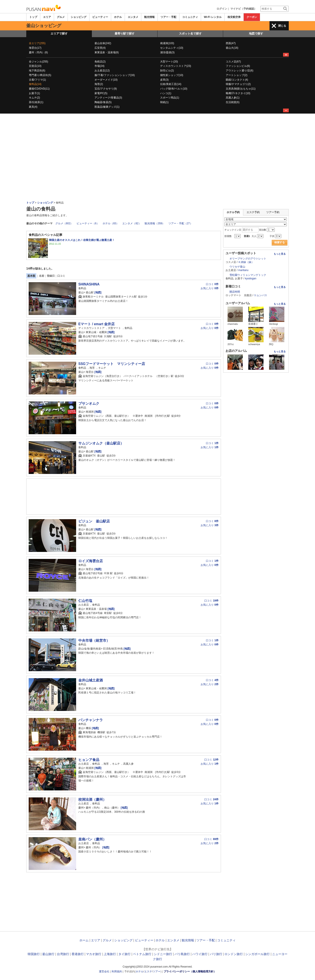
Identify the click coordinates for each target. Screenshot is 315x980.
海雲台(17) (35, 48)
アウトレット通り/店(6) (240, 71)
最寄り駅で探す (125, 34)
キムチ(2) (34, 98)
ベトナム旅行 (142, 954)
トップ (33, 17)
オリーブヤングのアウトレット (248, 259)
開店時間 (235, 292)
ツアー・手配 (168, 17)
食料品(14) (35, 84)
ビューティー (100, 17)
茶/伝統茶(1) (36, 102)
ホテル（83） (111, 223)
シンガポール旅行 (257, 954)
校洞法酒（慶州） (92, 799)
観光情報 (149, 17)
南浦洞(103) (167, 43)
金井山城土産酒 (91, 680)
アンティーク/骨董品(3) (108, 98)
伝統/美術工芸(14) (171, 84)
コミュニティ (190, 17)
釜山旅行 (48, 954)
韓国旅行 (34, 954)
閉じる (282, 26)
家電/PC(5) (101, 93)
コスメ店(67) (233, 62)
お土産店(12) (102, 71)
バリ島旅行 (182, 954)
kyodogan (251, 278)
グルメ (61, 17)
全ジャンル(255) (38, 62)
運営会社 (104, 971)
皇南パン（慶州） (92, 839)
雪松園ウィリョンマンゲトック (248, 275)
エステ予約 (253, 212)
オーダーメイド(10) (106, 80)
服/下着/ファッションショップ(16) (115, 75)
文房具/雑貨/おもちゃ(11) (241, 89)
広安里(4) (100, 48)
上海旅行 (110, 954)
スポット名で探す (190, 34)
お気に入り (210, 288)
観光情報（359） (155, 223)
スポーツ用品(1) (170, 98)
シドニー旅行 (163, 954)
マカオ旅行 (94, 954)
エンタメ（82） (132, 223)
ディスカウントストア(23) (176, 66)
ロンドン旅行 (234, 954)
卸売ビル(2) (167, 71)
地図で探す (256, 34)
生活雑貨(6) (233, 102)
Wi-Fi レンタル (213, 17)
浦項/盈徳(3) (167, 52)
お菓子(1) (34, 93)
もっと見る (280, 254)
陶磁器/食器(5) (103, 102)
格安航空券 (234, 17)
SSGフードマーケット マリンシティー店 (112, 364)
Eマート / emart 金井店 (96, 324)
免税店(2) (100, 62)
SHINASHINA (89, 284)
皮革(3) (164, 80)
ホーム (84, 940)
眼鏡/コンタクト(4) (237, 80)
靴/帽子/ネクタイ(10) (238, 93)
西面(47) (231, 43)
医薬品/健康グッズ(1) (107, 107)
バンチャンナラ (91, 720)
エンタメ (133, 17)
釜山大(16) (232, 48)
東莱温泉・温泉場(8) (107, 52)
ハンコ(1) (166, 93)
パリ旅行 (216, 954)
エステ (148, 971)
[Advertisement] (157, 168)
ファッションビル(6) (238, 66)
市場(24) (99, 66)
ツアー (157, 971)
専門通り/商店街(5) (40, 75)
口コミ (61, 276)
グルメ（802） (64, 223)
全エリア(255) (37, 43)
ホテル (118, 17)
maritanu (243, 270)
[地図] (97, 292)
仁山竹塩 (85, 601)
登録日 (51, 276)
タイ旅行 (124, 954)
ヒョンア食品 (89, 760)
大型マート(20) (169, 62)
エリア (47, 17)
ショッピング (79, 17)
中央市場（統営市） (94, 640)
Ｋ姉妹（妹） (246, 262)
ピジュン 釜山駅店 (94, 521)
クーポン (252, 17)
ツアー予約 (273, 212)
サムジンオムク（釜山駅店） (101, 443)
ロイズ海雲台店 (91, 561)
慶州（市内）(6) (38, 52)
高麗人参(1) (233, 98)
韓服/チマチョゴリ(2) (238, 84)
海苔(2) (99, 84)
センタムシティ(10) (172, 48)
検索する (280, 242)
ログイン (222, 9)
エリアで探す (59, 34)
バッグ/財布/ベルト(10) (174, 89)
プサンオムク (89, 404)
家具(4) (33, 107)
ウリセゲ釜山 (237, 267)
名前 (42, 276)
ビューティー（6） (88, 223)
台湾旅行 (63, 954)
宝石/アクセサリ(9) (106, 89)
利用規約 (117, 971)
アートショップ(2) (237, 75)
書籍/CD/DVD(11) (39, 89)
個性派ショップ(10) (172, 75)
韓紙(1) (164, 102)
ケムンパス (261, 295)
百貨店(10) (35, 66)
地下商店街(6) (37, 71)
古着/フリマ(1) (37, 80)
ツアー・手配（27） (180, 223)
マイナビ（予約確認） (243, 9)
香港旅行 (78, 954)
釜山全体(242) (103, 43)
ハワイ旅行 (200, 954)
